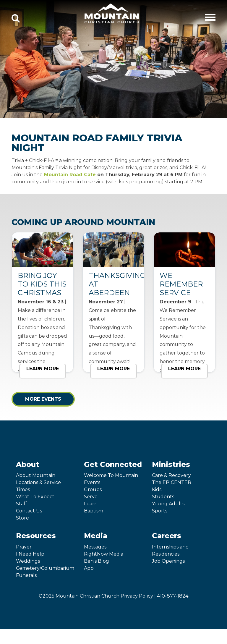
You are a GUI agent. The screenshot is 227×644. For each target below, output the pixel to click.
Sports (160, 511)
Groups (93, 490)
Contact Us (29, 511)
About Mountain (36, 475)
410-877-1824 (173, 596)
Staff (22, 504)
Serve (91, 497)
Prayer (24, 547)
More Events (43, 399)
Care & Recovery (171, 475)
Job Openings (168, 561)
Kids (157, 490)
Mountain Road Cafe (70, 175)
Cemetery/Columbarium (45, 568)
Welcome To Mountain (111, 475)
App (89, 568)
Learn (91, 504)
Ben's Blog (97, 561)
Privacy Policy (137, 596)
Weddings (28, 561)
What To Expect (35, 497)
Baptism (94, 511)
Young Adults (168, 504)
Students (163, 497)
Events (92, 482)
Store (22, 518)
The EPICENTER (172, 482)
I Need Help (30, 554)
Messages (95, 547)
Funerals (26, 575)
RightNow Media (104, 554)
